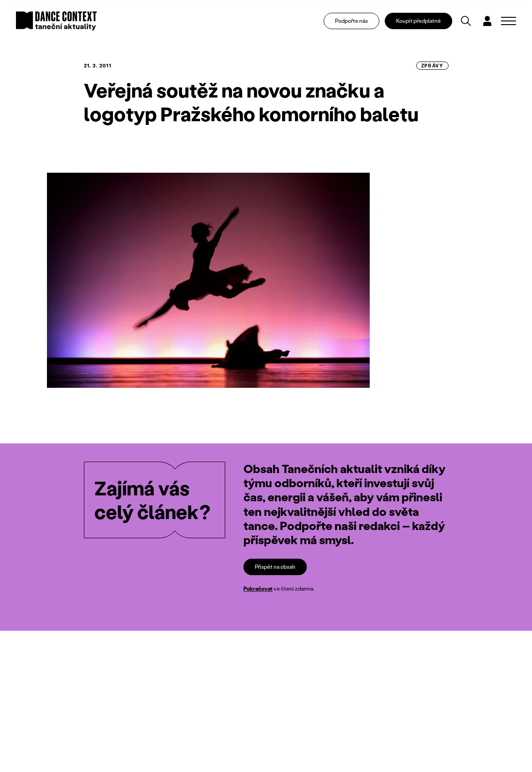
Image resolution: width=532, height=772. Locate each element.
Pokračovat (258, 589)
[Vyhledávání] (466, 21)
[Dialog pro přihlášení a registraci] (487, 21)
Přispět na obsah (275, 567)
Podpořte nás (351, 21)
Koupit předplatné (418, 21)
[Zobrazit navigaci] (509, 21)
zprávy (432, 66)
